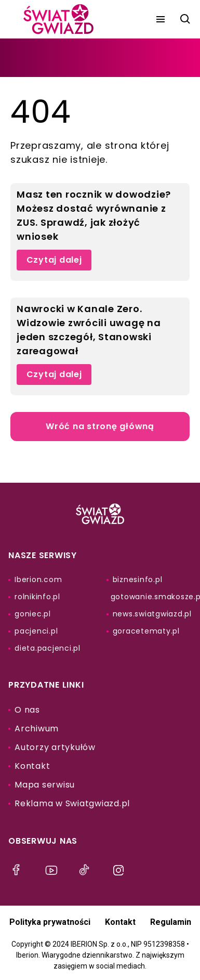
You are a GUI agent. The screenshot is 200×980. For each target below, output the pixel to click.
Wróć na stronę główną (100, 426)
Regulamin (171, 922)
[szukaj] (185, 19)
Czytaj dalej (54, 260)
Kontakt (120, 922)
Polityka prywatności (50, 922)
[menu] (161, 19)
